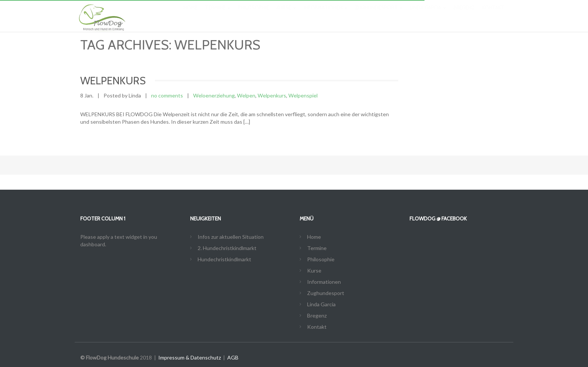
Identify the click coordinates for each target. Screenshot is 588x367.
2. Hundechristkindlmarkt (227, 248)
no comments (167, 95)
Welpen (246, 95)
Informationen (325, 15)
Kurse (286, 15)
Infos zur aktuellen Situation (231, 237)
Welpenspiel (303, 95)
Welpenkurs (272, 95)
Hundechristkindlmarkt (224, 259)
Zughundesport (379, 15)
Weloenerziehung (214, 95)
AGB (233, 357)
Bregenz (464, 15)
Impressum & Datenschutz (190, 357)
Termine (218, 15)
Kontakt (493, 15)
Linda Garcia (428, 15)
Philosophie (253, 15)
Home (190, 15)
